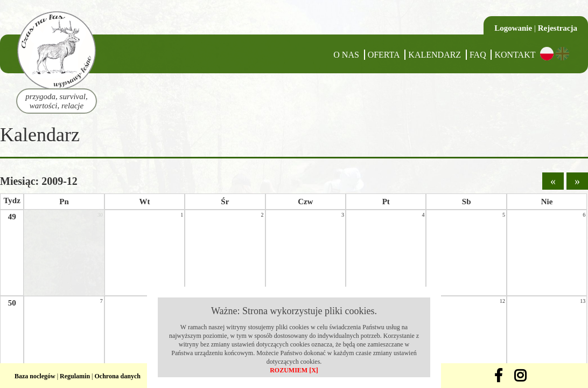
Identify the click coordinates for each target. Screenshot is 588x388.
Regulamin (75, 376)
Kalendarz (435, 55)
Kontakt (515, 55)
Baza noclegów (35, 376)
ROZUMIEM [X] (294, 370)
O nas (346, 55)
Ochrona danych (118, 376)
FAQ (478, 55)
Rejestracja (558, 28)
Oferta (384, 55)
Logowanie (513, 28)
